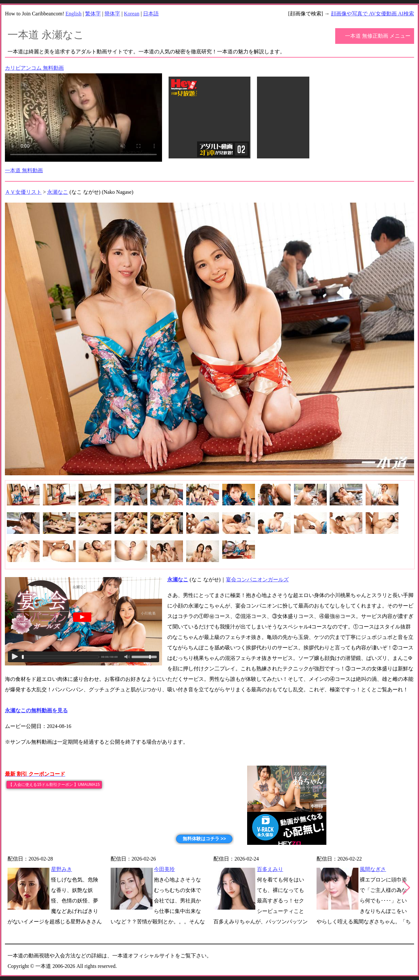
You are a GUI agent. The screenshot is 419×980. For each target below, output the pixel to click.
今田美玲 (164, 869)
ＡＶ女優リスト (23, 192)
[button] (406, 888)
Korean (132, 14)
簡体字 (112, 14)
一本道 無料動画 (24, 170)
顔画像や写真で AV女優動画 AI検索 (373, 14)
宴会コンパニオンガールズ (257, 580)
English (73, 14)
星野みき (62, 869)
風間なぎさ (373, 869)
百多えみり (270, 869)
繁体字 (93, 14)
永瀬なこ (58, 192)
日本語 (151, 14)
